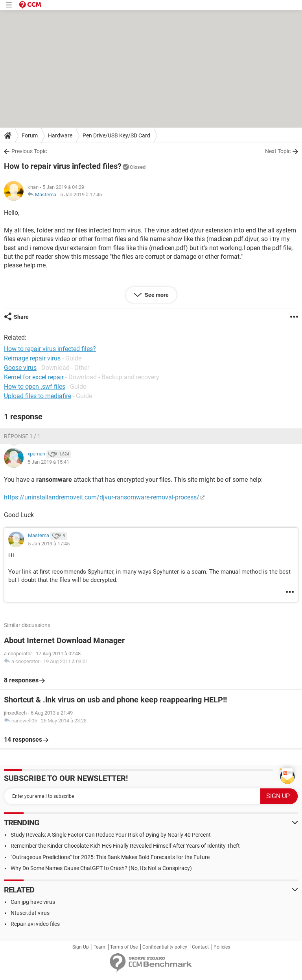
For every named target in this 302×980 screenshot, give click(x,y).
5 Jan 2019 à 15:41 (48, 462)
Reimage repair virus (32, 358)
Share (21, 317)
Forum (30, 135)
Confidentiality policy (165, 947)
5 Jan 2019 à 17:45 (81, 195)
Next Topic (278, 151)
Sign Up (81, 947)
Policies (222, 947)
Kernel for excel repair (34, 377)
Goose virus (20, 368)
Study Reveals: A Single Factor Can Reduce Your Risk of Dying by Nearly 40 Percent (111, 835)
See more (156, 295)
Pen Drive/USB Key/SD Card (116, 135)
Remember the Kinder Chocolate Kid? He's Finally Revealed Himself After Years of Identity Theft (125, 846)
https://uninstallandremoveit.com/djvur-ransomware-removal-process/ (102, 497)
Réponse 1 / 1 (22, 436)
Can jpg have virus (33, 902)
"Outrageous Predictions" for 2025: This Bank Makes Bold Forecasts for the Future (110, 857)
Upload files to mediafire (38, 396)
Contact (200, 947)
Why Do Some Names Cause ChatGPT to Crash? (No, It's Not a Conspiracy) (101, 868)
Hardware (60, 135)
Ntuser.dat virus (30, 913)
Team (99, 947)
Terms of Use (124, 947)
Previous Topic (29, 151)
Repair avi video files (35, 924)
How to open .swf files (35, 387)
